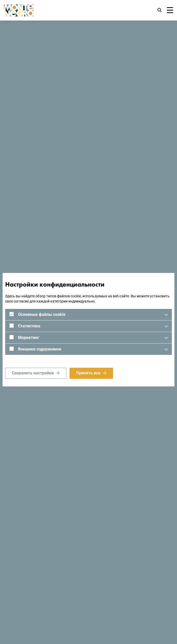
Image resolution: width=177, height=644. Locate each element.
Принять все (89, 373)
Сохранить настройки (33, 373)
